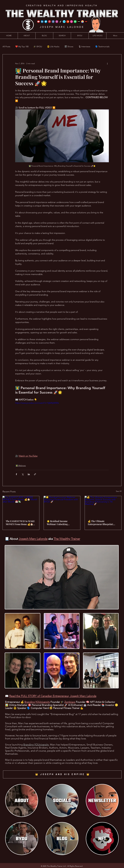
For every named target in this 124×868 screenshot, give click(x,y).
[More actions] (107, 63)
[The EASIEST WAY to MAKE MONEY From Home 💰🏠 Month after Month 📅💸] (21, 506)
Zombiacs (70, 702)
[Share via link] (35, 474)
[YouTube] (38, 22)
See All (119, 491)
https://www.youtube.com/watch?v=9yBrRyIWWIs (37, 403)
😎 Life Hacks (53, 47)
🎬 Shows (69, 47)
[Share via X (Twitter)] (23, 474)
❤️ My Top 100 (22, 47)
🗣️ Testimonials (102, 47)
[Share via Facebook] (16, 474)
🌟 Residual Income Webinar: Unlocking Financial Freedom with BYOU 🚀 (59, 523)
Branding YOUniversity (37, 702)
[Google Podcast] (82, 22)
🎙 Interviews (84, 47)
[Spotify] (75, 22)
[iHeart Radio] (86, 22)
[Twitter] (46, 22)
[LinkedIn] (42, 22)
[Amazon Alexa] (64, 22)
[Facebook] (53, 22)
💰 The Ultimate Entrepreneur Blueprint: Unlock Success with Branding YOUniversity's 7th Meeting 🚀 (102, 523)
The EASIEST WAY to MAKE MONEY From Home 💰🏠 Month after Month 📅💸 (20, 523)
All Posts (6, 47)
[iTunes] (71, 22)
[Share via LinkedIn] (29, 474)
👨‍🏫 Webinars (21, 466)
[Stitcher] (79, 22)
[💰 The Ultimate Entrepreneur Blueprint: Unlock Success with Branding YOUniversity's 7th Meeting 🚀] (103, 506)
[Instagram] (57, 22)
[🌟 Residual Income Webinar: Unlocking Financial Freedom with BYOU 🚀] (62, 506)
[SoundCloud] (68, 22)
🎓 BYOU (38, 47)
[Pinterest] (49, 22)
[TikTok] (60, 22)
